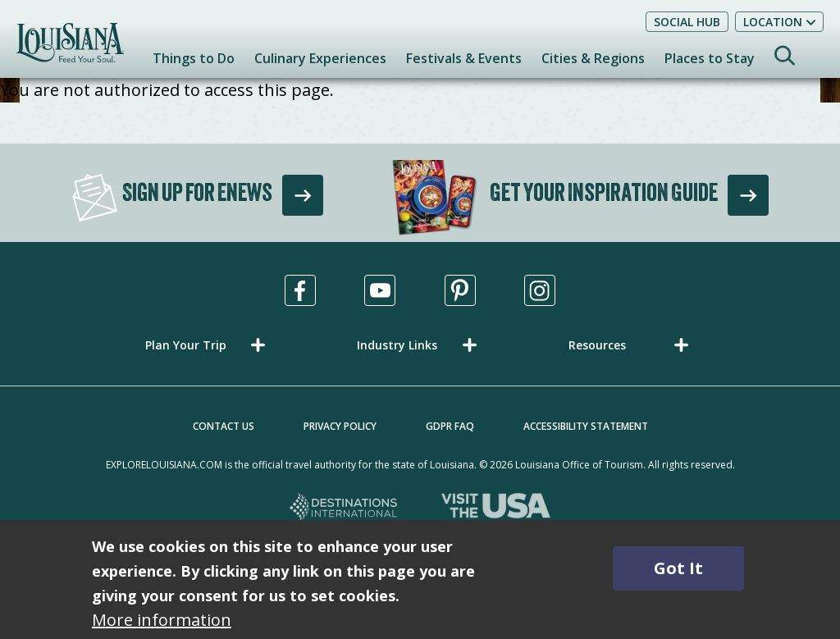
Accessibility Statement (586, 426)
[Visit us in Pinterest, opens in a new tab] (460, 290)
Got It (678, 568)
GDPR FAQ (450, 426)
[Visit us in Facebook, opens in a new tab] (300, 290)
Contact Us (224, 426)
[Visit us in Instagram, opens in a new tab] (540, 290)
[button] (208, 345)
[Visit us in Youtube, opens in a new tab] (380, 290)
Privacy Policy (340, 426)
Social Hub (687, 22)
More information (162, 620)
